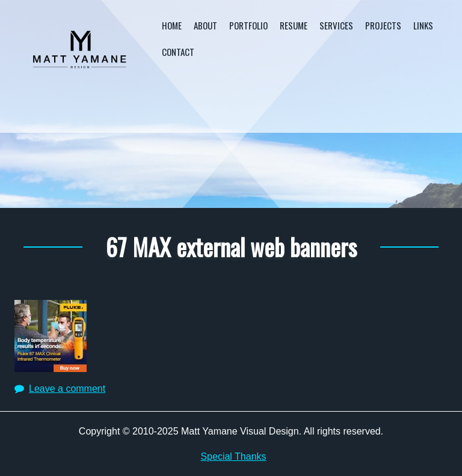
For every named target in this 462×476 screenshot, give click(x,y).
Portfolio (248, 25)
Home (172, 25)
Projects (383, 25)
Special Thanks (233, 456)
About (205, 25)
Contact (178, 52)
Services (336, 25)
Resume (294, 25)
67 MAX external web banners (231, 246)
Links (423, 25)
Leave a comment (67, 389)
